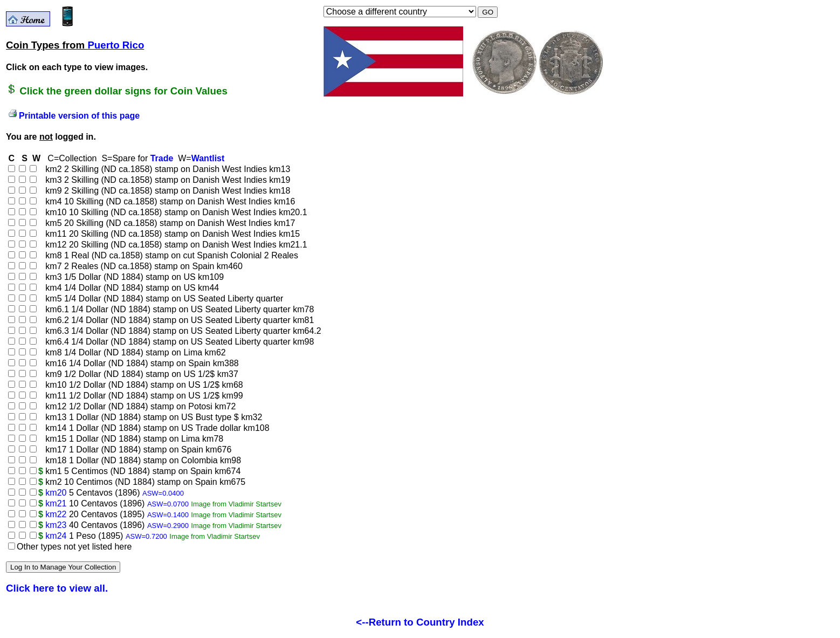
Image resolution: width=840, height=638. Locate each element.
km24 (56, 536)
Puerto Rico (116, 45)
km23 (56, 525)
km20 (56, 493)
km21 (56, 503)
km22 (56, 514)
